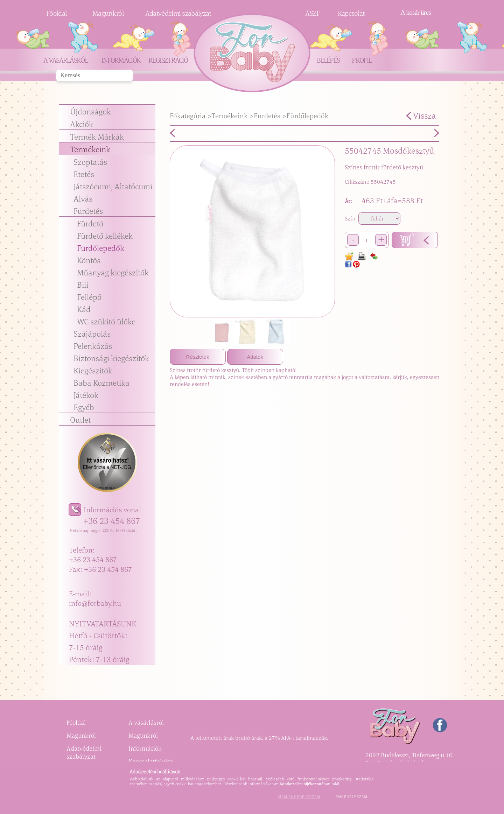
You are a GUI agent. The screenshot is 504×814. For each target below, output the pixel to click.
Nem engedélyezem (299, 797)
